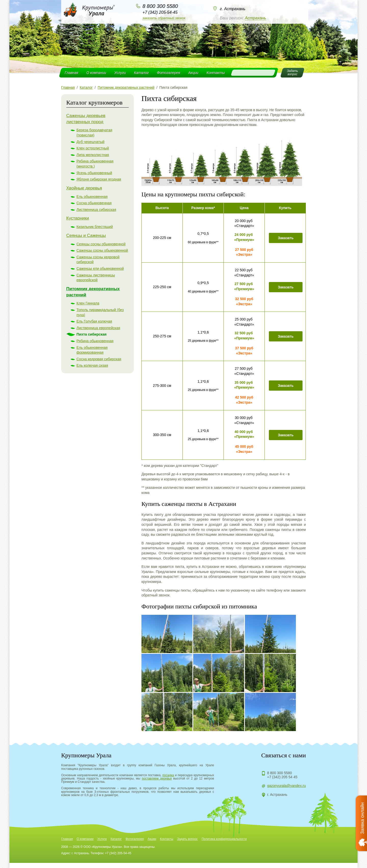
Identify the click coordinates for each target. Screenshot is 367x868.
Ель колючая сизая (92, 365)
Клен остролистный (93, 148)
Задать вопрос (187, 839)
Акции (193, 73)
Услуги (120, 73)
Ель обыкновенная (92, 197)
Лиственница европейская (98, 328)
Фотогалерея (168, 73)
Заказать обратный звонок (164, 18)
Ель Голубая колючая (94, 321)
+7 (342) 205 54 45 (282, 777)
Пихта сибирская (91, 334)
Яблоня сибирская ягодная (99, 179)
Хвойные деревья (84, 188)
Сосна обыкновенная (94, 203)
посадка (168, 775)
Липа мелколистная (93, 155)
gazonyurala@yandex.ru (286, 786)
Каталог (141, 73)
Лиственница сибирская (96, 210)
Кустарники (78, 218)
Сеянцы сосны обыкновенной (101, 244)
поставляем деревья (157, 778)
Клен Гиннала (88, 303)
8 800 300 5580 (160, 6)
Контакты (216, 73)
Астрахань (255, 18)
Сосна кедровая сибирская (99, 359)
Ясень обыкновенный (94, 173)
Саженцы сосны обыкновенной (102, 250)
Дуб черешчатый (90, 142)
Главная (71, 73)
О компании (96, 73)
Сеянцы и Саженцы (86, 235)
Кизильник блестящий (95, 227)
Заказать (286, 238)
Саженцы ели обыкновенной (100, 269)
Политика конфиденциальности (224, 839)
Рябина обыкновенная (95, 341)
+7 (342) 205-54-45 (160, 12)
